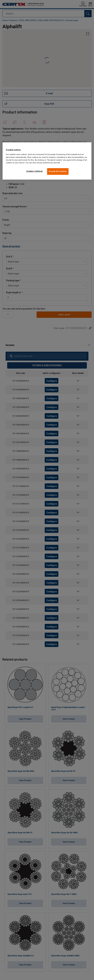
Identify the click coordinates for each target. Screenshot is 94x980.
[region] (47, 161)
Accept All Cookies (58, 171)
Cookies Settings (35, 171)
